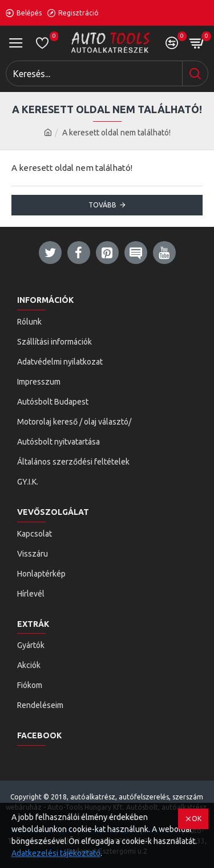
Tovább (102, 205)
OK (197, 819)
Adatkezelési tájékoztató (56, 853)
